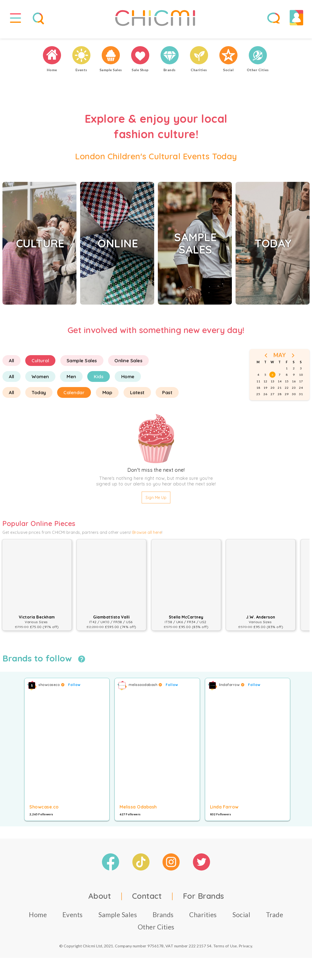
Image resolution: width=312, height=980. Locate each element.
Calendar (74, 397)
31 (301, 399)
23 (294, 393)
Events (73, 920)
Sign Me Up (156, 502)
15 (287, 386)
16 (294, 386)
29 (287, 399)
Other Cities (156, 932)
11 (258, 386)
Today (39, 397)
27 (272, 399)
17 (301, 386)
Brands (163, 920)
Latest (137, 397)
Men (71, 381)
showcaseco (51, 689)
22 (287, 393)
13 (272, 386)
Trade (275, 920)
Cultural (40, 365)
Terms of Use (225, 951)
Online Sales (128, 365)
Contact (147, 901)
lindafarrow (232, 689)
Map (107, 397)
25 (258, 399)
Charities (203, 920)
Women (40, 381)
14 (280, 386)
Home (128, 381)
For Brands (203, 901)
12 (265, 386)
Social (241, 920)
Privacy (245, 951)
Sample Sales (82, 365)
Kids (99, 381)
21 (280, 393)
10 (301, 380)
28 (280, 399)
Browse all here (147, 537)
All (12, 365)
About (100, 901)
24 (301, 393)
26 (265, 399)
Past (167, 397)
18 (258, 393)
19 (265, 393)
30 (294, 399)
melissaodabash (145, 689)
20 (272, 393)
